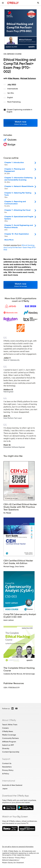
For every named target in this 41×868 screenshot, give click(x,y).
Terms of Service (8, 858)
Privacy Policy (8, 770)
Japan (5, 789)
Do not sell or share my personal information (18, 847)
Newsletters (7, 767)
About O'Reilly (9, 720)
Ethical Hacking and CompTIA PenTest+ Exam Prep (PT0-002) (20, 247)
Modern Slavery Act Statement (13, 863)
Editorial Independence (10, 860)
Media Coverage (9, 735)
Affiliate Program (9, 742)
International (9, 781)
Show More (9, 240)
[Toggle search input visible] (38, 3)
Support (6, 759)
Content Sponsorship (11, 752)
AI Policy (6, 774)
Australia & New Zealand (12, 785)
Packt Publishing (14, 102)
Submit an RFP (8, 745)
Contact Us (7, 763)
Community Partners (10, 738)
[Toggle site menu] (3, 3)
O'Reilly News (8, 731)
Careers (5, 728)
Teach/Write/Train (10, 725)
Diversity (6, 748)
